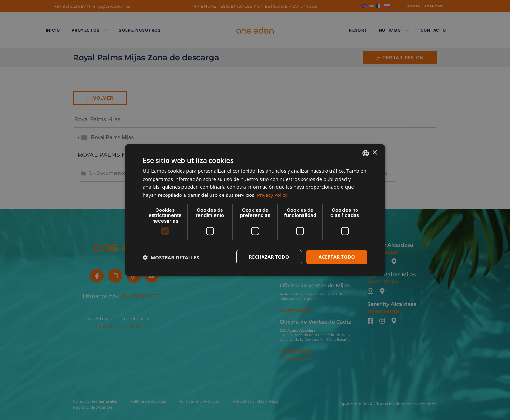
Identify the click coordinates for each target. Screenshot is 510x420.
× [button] (375, 153)
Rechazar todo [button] (269, 257)
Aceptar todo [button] (337, 257)
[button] (171, 257)
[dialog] (255, 210)
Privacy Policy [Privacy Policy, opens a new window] (272, 195)
